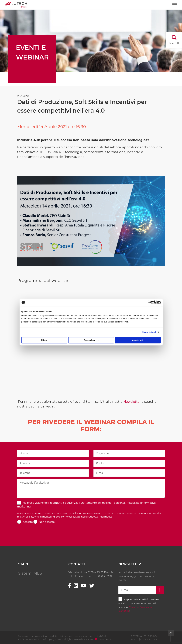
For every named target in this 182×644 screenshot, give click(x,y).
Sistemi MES (30, 573)
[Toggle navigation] (175, 3)
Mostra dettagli (149, 332)
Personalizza (91, 340)
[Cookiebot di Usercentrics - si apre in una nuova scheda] (147, 302)
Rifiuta (44, 340)
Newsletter (132, 402)
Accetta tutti (138, 340)
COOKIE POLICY (149, 639)
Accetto (28, 522)
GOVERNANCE (139, 636)
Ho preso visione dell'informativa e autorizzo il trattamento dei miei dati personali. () (86, 505)
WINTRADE (106, 639)
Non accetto (47, 522)
